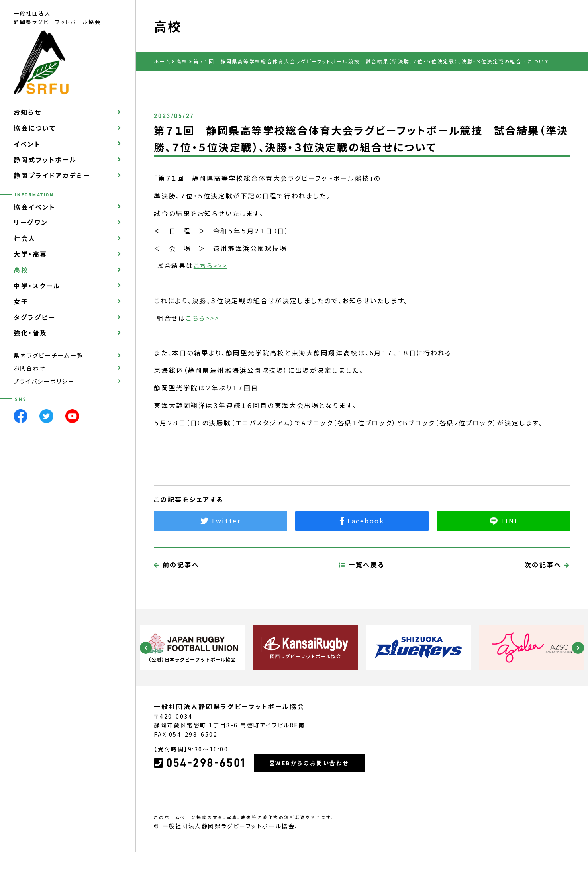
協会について (35, 128)
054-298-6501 (200, 800)
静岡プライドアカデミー (52, 175)
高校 (21, 270)
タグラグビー (34, 317)
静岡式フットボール (45, 159)
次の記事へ (547, 602)
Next (578, 648)
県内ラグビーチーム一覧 (48, 355)
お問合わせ (30, 368)
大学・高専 (30, 254)
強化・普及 (30, 333)
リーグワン (31, 222)
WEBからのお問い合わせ (309, 800)
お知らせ (27, 112)
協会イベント (34, 207)
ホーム (162, 61)
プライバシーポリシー (44, 381)
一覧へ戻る (362, 602)
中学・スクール (37, 286)
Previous (146, 648)
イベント (27, 144)
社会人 (25, 238)
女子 (21, 301)
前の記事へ (176, 602)
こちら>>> (210, 265)
